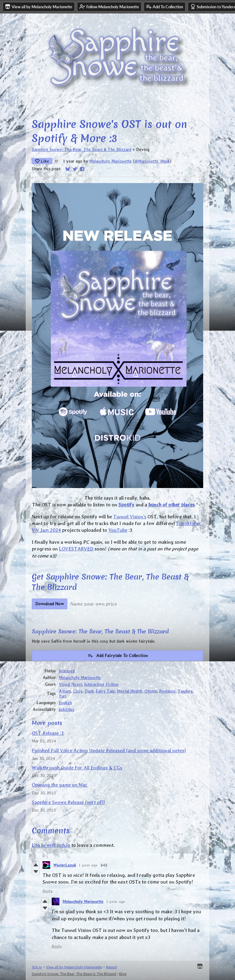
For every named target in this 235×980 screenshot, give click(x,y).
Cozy (78, 691)
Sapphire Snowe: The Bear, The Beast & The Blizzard (82, 149)
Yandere (185, 691)
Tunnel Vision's (130, 517)
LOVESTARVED (76, 549)
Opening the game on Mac (60, 785)
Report (111, 967)
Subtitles (67, 709)
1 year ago (88, 865)
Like (42, 161)
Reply (48, 891)
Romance (167, 691)
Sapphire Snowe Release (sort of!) (68, 802)
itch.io (37, 967)
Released (67, 671)
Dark (89, 691)
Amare (65, 691)
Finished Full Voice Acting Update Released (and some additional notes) (109, 751)
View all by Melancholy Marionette (74, 967)
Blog (123, 974)
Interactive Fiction (101, 684)
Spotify (126, 505)
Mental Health (130, 691)
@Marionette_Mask (152, 161)
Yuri (63, 696)
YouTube (118, 530)
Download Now (50, 604)
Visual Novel (70, 684)
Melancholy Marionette (110, 161)
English (65, 703)
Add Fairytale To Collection (118, 655)
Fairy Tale (105, 691)
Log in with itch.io (51, 845)
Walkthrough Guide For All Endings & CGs (77, 768)
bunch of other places (172, 505)
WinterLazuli (65, 865)
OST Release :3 (48, 733)
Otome (151, 691)
